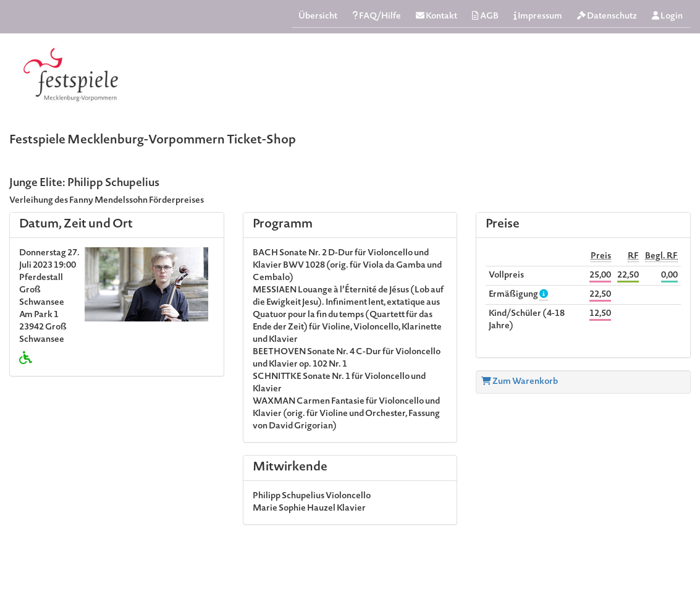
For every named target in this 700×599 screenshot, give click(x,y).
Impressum (538, 16)
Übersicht (318, 17)
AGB (485, 16)
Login (667, 16)
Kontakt (436, 16)
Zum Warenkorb (520, 382)
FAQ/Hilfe (377, 16)
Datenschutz (607, 16)
